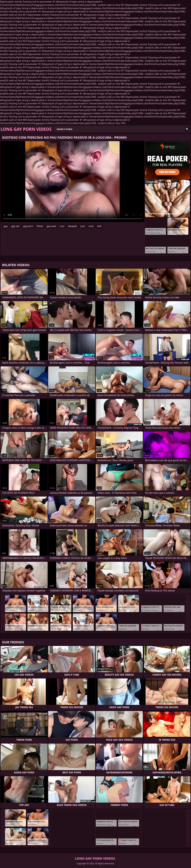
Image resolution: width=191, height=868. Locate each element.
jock (83, 226)
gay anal (51, 226)
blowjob (73, 226)
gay (6, 226)
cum (62, 226)
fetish (40, 226)
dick (99, 226)
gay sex (15, 226)
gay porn (28, 226)
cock (91, 226)
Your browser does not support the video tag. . (73, 182)
